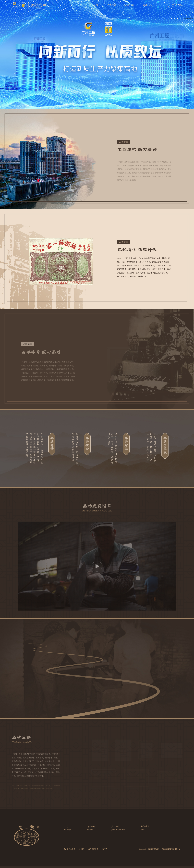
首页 (96, 5)
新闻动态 (147, 5)
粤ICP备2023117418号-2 (171, 849)
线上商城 (179, 5)
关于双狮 (111, 5)
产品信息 (130, 5)
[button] (15, 73)
